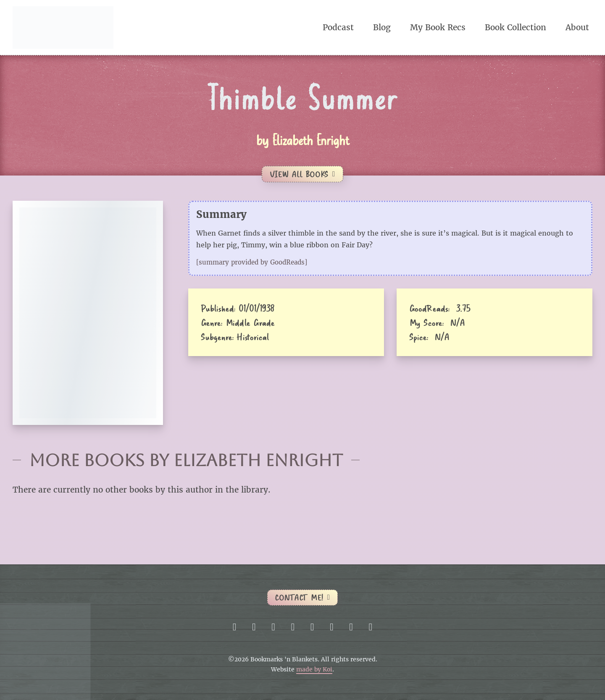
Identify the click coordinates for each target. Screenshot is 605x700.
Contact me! (302, 597)
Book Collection (516, 27)
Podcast (338, 27)
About (577, 27)
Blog (382, 27)
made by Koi (314, 670)
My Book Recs (438, 27)
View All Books (302, 174)
